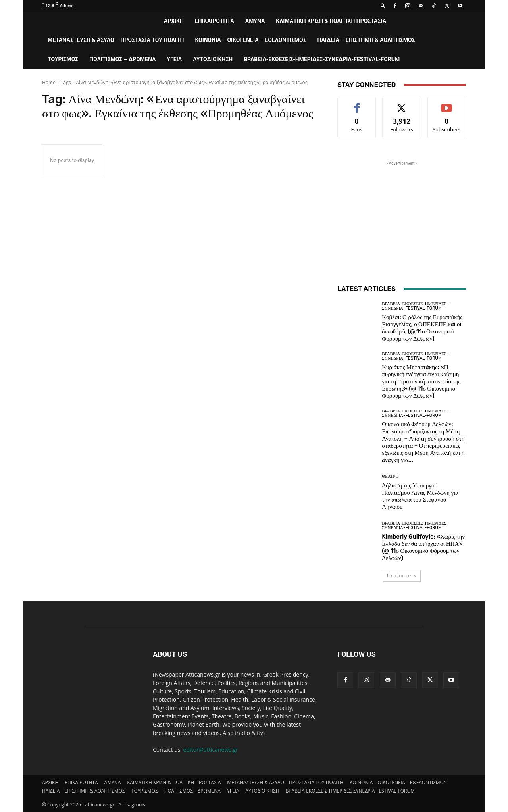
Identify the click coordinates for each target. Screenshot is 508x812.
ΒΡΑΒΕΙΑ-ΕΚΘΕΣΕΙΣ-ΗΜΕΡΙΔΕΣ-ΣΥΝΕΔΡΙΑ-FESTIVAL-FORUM (322, 59)
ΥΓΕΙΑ (174, 59)
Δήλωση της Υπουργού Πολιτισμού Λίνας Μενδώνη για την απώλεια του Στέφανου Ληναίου (420, 496)
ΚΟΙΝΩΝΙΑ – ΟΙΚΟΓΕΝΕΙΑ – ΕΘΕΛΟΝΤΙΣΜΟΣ (250, 40)
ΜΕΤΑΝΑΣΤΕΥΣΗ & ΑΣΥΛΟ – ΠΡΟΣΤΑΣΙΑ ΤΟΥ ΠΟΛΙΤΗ (116, 40)
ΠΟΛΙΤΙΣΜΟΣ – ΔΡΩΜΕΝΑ (122, 59)
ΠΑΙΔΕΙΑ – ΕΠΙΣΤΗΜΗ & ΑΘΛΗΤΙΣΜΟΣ (366, 40)
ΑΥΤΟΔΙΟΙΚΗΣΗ (213, 59)
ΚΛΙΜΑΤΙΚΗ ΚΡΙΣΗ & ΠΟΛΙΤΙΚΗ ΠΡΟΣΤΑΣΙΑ (331, 21)
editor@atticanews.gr (211, 749)
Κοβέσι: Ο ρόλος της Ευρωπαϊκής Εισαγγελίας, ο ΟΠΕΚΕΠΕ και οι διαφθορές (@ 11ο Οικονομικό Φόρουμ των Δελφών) (422, 328)
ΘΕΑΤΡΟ (390, 476)
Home (49, 82)
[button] (383, 5)
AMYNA (255, 21)
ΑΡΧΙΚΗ (174, 21)
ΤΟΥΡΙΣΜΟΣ (63, 59)
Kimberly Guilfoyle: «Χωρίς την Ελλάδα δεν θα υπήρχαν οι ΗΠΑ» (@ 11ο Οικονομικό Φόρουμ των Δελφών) (423, 547)
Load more (402, 576)
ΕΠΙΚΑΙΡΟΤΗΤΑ (215, 21)
